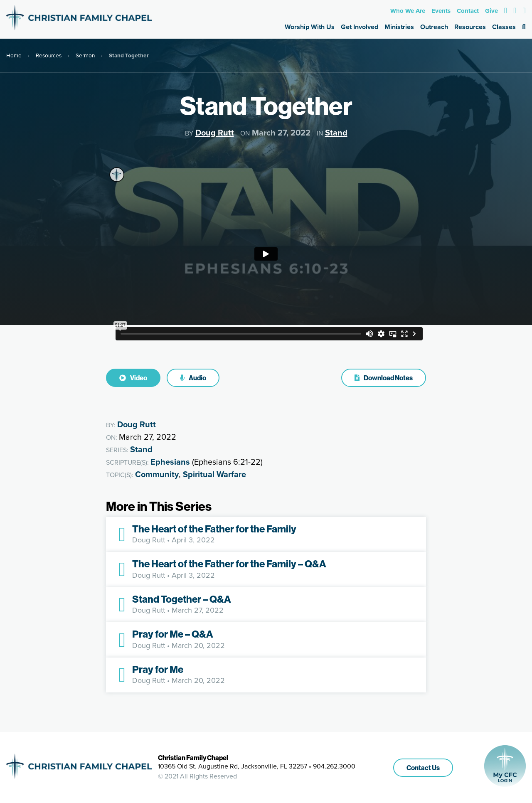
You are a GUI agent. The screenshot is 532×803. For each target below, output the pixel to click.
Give (491, 11)
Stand (336, 133)
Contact (468, 11)
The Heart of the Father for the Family (214, 529)
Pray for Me (158, 669)
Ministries (399, 27)
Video (133, 378)
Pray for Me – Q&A (173, 634)
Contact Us (423, 768)
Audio (193, 378)
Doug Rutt (215, 133)
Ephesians (170, 462)
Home (14, 55)
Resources (470, 27)
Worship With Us (310, 27)
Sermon (85, 55)
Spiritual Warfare (214, 474)
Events (441, 11)
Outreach (434, 27)
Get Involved (360, 27)
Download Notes (384, 378)
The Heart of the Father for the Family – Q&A (229, 564)
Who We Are (408, 11)
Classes (504, 27)
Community (157, 474)
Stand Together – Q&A (182, 599)
